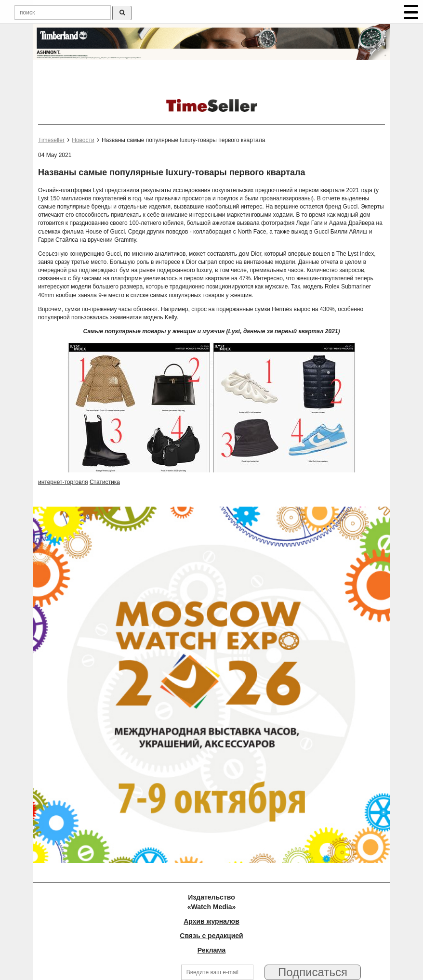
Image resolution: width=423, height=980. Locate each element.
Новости (83, 140)
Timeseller (51, 140)
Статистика (105, 482)
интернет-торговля (63, 482)
